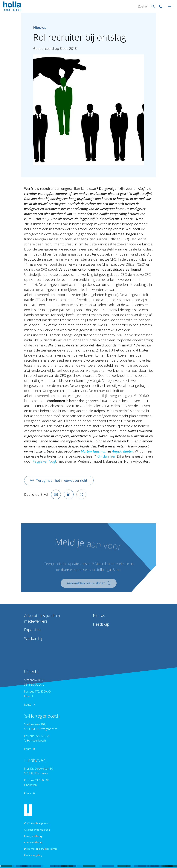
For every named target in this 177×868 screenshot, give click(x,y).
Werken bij (33, 638)
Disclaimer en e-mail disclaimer (41, 849)
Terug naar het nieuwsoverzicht (59, 480)
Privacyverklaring (33, 836)
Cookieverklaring (33, 842)
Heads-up (101, 624)
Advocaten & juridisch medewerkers (42, 618)
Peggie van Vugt (44, 461)
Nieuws (99, 616)
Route (29, 705)
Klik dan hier (106, 456)
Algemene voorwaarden (37, 830)
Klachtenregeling (33, 855)
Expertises (33, 630)
